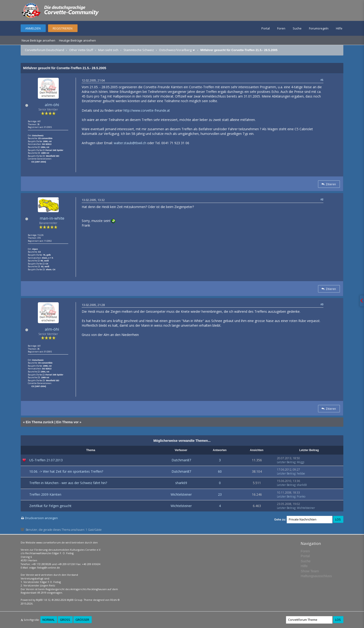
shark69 (181, 483)
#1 (322, 80)
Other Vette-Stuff (81, 50)
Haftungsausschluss (316, 576)
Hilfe (339, 28)
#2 (322, 199)
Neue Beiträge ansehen (38, 40)
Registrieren (63, 28)
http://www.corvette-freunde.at (147, 110)
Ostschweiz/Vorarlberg (175, 50)
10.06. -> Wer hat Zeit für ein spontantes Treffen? (66, 471)
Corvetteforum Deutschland (44, 50)
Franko (301, 496)
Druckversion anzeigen (41, 518)
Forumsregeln (319, 28)
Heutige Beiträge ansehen (77, 40)
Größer (82, 620)
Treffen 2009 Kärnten (45, 494)
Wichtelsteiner (181, 494)
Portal (266, 28)
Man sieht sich (108, 50)
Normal (49, 620)
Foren (281, 28)
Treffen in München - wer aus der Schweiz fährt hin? (68, 483)
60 (220, 471)
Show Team (310, 571)
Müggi (301, 462)
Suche (297, 28)
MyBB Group (75, 600)
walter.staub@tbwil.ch (130, 143)
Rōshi (114, 600)
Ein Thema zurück (40, 422)
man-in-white (52, 218)
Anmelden (33, 28)
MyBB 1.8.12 (43, 600)
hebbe (301, 473)
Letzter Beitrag (286, 462)
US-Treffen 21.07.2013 (46, 460)
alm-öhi (52, 105)
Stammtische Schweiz (139, 50)
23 (220, 494)
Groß (65, 620)
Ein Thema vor (67, 422)
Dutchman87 (181, 460)
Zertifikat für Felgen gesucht (50, 506)
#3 (322, 304)
